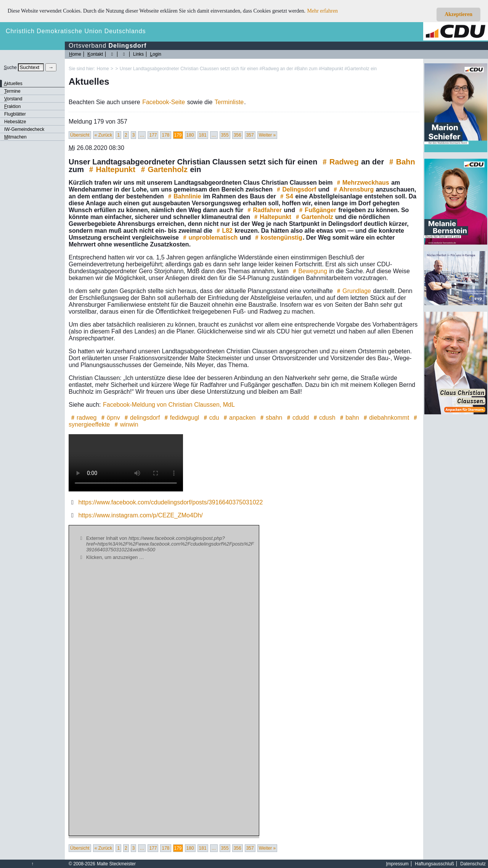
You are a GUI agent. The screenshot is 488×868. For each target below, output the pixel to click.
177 (153, 135)
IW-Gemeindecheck (24, 129)
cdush (323, 418)
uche (10, 68)
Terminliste (229, 102)
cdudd (297, 418)
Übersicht (80, 135)
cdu (210, 418)
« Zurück (104, 135)
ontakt (95, 54)
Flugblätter (15, 114)
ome (75, 54)
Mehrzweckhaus (362, 183)
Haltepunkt (111, 169)
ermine (12, 91)
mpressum (397, 864)
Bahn (401, 162)
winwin (125, 424)
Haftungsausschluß (434, 864)
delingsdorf (141, 418)
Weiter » (267, 135)
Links (138, 54)
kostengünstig (278, 238)
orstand (13, 99)
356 (238, 135)
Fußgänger (317, 210)
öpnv (110, 418)
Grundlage (353, 291)
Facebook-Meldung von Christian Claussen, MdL (169, 405)
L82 (223, 231)
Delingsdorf (295, 189)
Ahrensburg (353, 189)
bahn (348, 418)
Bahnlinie (183, 196)
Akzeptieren (458, 14)
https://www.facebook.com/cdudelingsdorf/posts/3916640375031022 (170, 502)
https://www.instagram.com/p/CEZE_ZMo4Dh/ (140, 515)
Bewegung (309, 271)
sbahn (270, 418)
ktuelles (13, 84)
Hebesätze (15, 122)
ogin (155, 54)
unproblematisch (209, 238)
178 (165, 135)
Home (103, 69)
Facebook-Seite (164, 102)
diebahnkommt (385, 418)
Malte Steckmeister (116, 864)
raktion (12, 106)
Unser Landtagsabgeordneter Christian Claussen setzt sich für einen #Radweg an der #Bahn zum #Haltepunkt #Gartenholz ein (248, 69)
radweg (83, 418)
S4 (286, 196)
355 (225, 135)
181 (203, 135)
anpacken (238, 418)
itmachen (15, 137)
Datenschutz (473, 864)
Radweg (339, 162)
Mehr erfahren (323, 11)
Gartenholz (163, 169)
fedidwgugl (181, 418)
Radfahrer (264, 210)
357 (250, 135)
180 (190, 135)
